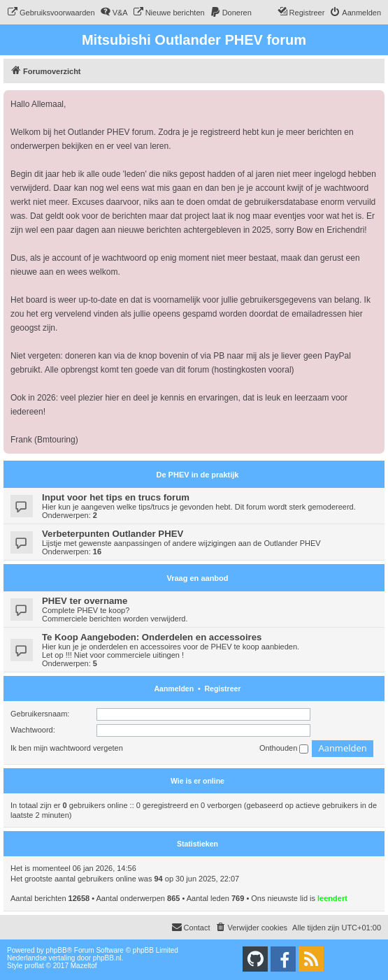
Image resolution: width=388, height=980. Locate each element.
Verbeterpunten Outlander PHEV (113, 534)
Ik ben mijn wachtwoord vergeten (67, 748)
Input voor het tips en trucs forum (116, 497)
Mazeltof (84, 966)
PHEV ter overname (85, 601)
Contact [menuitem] (191, 927)
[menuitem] (51, 13)
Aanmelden (174, 689)
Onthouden (284, 749)
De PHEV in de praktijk (198, 475)
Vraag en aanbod (197, 578)
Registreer (223, 689)
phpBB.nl (107, 958)
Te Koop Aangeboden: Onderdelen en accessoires (152, 637)
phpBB (57, 950)
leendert (332, 898)
